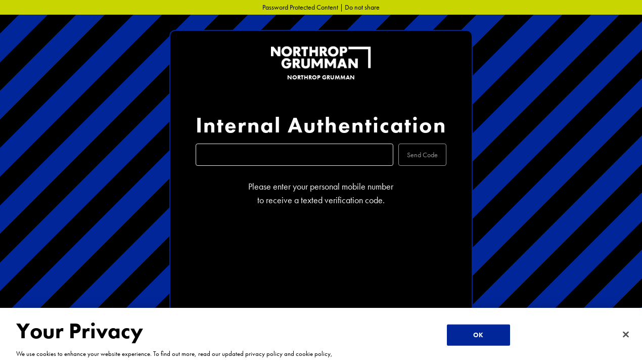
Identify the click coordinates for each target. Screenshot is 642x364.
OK (478, 335)
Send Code (422, 155)
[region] (321, 336)
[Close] (626, 335)
